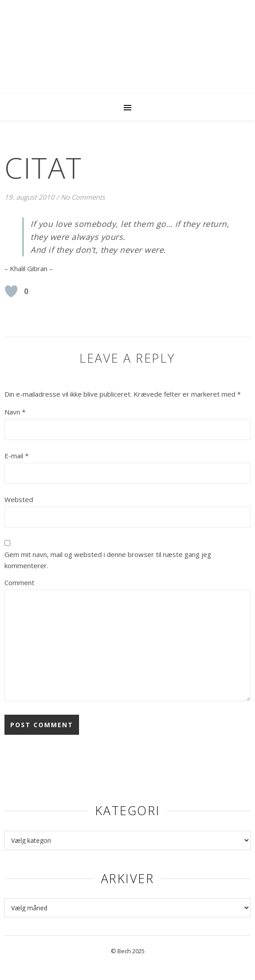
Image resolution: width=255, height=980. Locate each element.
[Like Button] (11, 291)
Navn (15, 412)
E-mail (17, 456)
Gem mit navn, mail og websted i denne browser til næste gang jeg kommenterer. (108, 560)
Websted (19, 499)
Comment (19, 582)
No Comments (83, 197)
